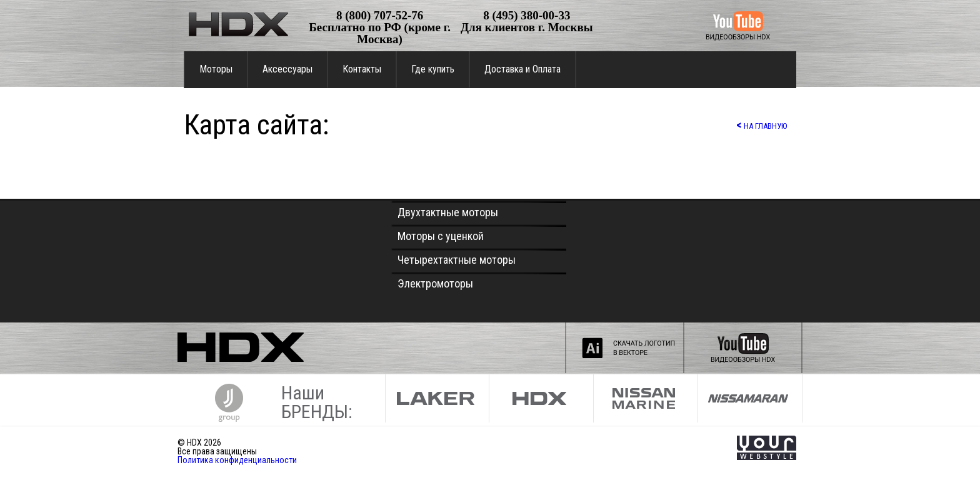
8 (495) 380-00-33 (527, 15)
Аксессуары (287, 69)
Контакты (362, 69)
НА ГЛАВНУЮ (762, 125)
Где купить (433, 69)
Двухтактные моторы (448, 212)
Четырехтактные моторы (457, 260)
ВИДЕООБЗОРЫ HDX (738, 37)
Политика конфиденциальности (237, 460)
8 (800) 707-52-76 (380, 15)
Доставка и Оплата (522, 69)
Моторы (216, 69)
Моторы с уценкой (441, 236)
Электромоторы (435, 283)
